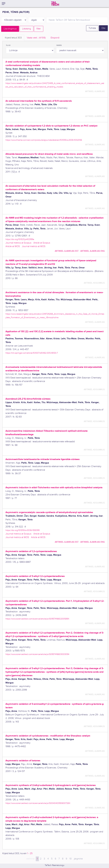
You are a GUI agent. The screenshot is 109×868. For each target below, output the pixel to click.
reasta (59, 45)
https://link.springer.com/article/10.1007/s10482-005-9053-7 (32, 353)
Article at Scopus (42, 243)
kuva (8, 45)
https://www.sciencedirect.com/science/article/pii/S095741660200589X (37, 619)
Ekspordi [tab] (55, 38)
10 (71, 859)
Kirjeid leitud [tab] (13, 38)
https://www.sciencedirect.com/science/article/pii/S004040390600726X (38, 803)
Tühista (92, 28)
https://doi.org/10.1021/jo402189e (20, 239)
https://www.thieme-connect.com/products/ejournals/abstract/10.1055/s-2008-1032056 (44, 140)
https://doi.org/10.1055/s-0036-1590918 (23, 530)
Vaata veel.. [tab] (36, 38)
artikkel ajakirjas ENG (93, 251)
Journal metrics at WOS (34, 246)
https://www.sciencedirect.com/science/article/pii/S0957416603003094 (37, 654)
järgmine (78, 859)
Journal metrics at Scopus (18, 243)
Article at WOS (13, 246)
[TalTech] (55, 4)
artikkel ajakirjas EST (67, 251)
